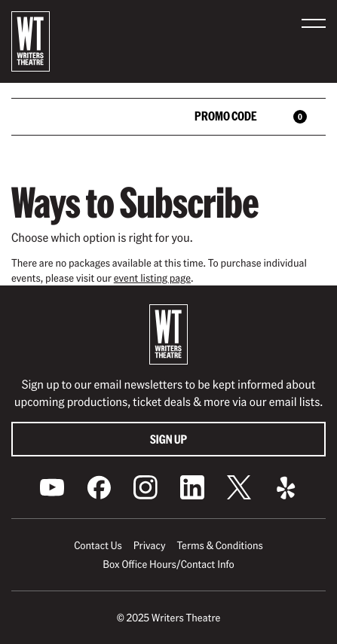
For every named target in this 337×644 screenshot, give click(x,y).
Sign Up (168, 439)
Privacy (150, 545)
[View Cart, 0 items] (293, 117)
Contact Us (98, 545)
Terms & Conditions (219, 545)
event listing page (152, 278)
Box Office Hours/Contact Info (168, 564)
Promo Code (226, 116)
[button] (314, 23)
